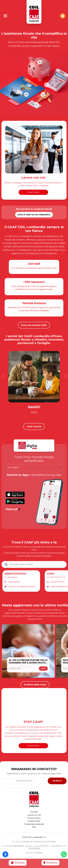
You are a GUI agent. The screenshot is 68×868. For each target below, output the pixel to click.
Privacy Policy (34, 818)
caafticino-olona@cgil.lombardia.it (22, 586)
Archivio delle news (35, 685)
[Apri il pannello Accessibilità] (5, 854)
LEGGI (43, 668)
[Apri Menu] (5, 16)
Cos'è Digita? (13, 468)
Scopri (34, 412)
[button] (3, 376)
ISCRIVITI (57, 781)
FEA (34, 827)
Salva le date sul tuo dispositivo (34, 215)
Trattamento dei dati (34, 824)
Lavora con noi (34, 815)
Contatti (34, 812)
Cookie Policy (34, 821)
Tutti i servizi (34, 427)
